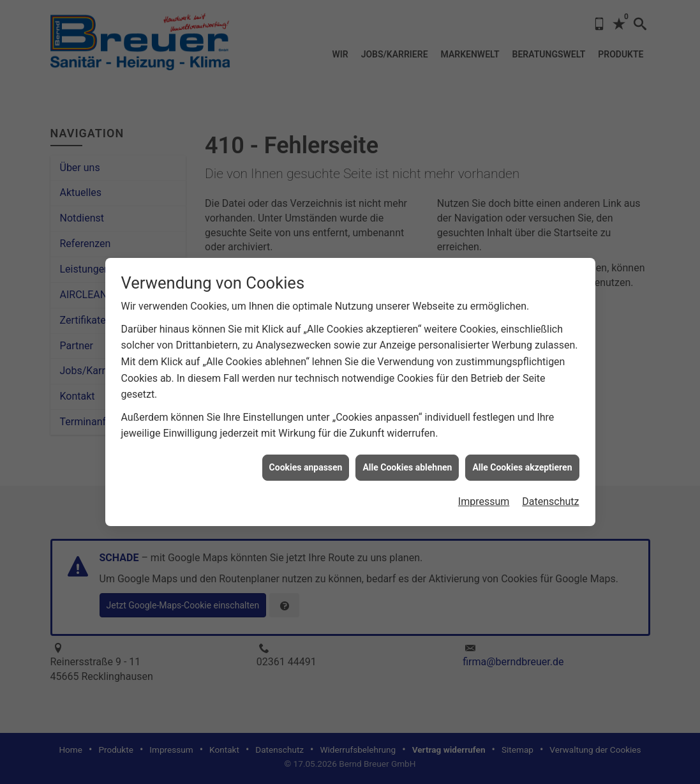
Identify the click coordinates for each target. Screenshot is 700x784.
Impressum (484, 498)
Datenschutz (550, 498)
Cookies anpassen (306, 463)
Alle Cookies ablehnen (407, 463)
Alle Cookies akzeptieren (522, 463)
